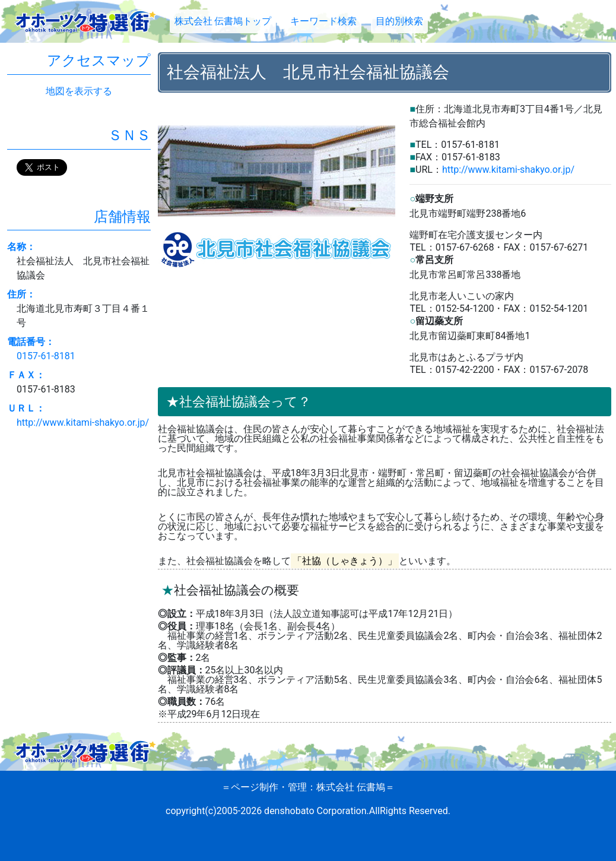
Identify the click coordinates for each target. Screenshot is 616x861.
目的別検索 (399, 21)
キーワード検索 (323, 21)
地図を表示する (79, 91)
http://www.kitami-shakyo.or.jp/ (508, 170)
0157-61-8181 (46, 356)
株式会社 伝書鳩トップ (223, 21)
